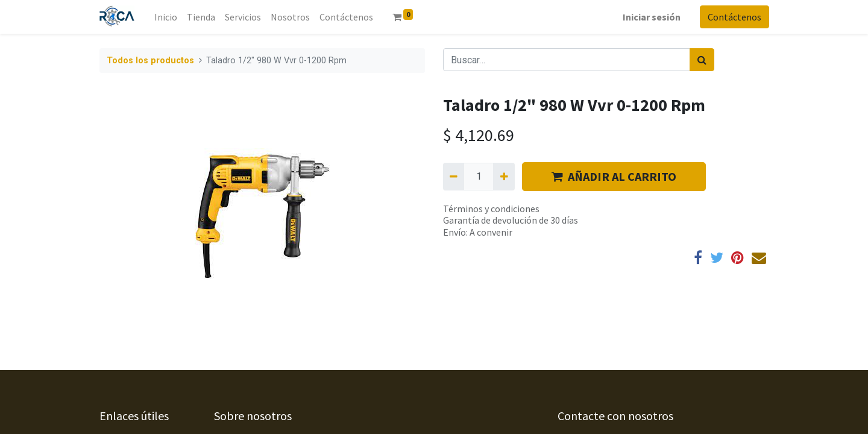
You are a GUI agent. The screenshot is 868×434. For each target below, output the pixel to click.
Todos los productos (150, 61)
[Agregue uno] (504, 177)
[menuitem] (166, 17)
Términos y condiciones (491, 209)
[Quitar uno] (454, 177)
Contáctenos (734, 17)
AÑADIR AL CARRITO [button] (614, 176)
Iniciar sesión (651, 17)
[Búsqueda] (702, 60)
